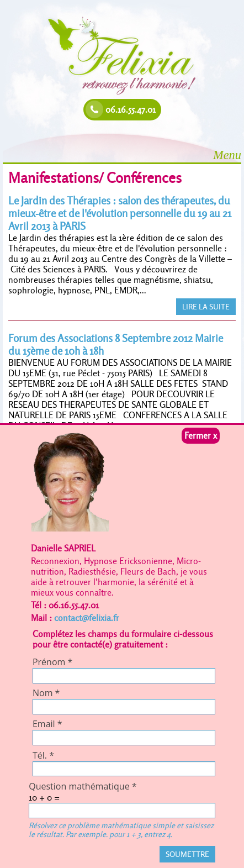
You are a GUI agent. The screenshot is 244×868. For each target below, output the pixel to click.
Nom (46, 693)
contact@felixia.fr (87, 618)
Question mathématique (83, 786)
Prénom (52, 662)
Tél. (43, 755)
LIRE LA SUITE (206, 307)
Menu (227, 155)
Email (47, 724)
